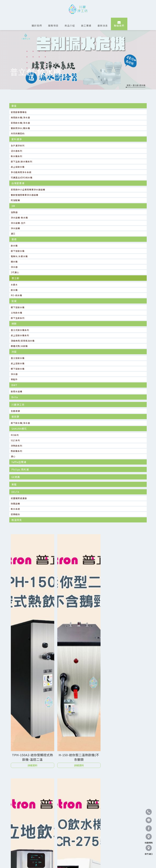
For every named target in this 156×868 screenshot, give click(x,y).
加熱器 (14, 212)
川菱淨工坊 (18, 405)
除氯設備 (15, 504)
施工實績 (86, 26)
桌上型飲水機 (18, 167)
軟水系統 (15, 509)
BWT (14, 385)
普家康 (15, 417)
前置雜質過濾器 (19, 498)
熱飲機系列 (17, 451)
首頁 (129, 85)
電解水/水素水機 (19, 256)
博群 (14, 324)
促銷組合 (15, 514)
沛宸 (14, 352)
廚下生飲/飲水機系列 (22, 162)
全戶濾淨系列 (18, 146)
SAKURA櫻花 (19, 429)
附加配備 (15, 200)
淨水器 (14, 267)
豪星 (14, 106)
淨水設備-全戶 (18, 223)
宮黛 (14, 301)
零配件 (14, 379)
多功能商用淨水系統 (21, 172)
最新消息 (103, 26)
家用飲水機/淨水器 (20, 123)
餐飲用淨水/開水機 (20, 128)
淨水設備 (15, 228)
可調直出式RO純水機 (22, 178)
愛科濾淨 (17, 139)
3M (13, 206)
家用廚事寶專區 (19, 112)
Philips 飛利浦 (20, 469)
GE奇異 (16, 477)
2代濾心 (15, 272)
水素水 (14, 285)
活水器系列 (17, 151)
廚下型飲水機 (18, 251)
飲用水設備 (17, 391)
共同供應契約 (18, 133)
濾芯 (13, 234)
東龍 (14, 484)
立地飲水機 (17, 313)
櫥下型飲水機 (18, 307)
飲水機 (14, 246)
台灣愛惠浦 (18, 183)
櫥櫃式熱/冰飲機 (19, 346)
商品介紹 (70, 26)
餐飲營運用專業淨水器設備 (25, 195)
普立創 (15, 278)
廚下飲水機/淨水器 (20, 423)
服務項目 (53, 26)
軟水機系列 (17, 156)
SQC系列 (15, 440)
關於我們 (37, 26)
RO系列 (15, 435)
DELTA (15, 492)
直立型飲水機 (18, 358)
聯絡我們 (119, 26)
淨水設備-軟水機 (19, 218)
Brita (15, 397)
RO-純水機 (16, 295)
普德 (14, 239)
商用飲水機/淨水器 (20, 117)
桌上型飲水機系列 (20, 335)
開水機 (14, 262)
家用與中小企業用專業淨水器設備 (28, 190)
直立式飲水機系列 (20, 330)
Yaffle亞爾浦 (19, 462)
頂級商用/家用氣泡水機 (23, 341)
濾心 (13, 456)
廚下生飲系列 (18, 318)
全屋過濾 (15, 411)
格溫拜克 (17, 520)
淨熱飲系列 (17, 446)
